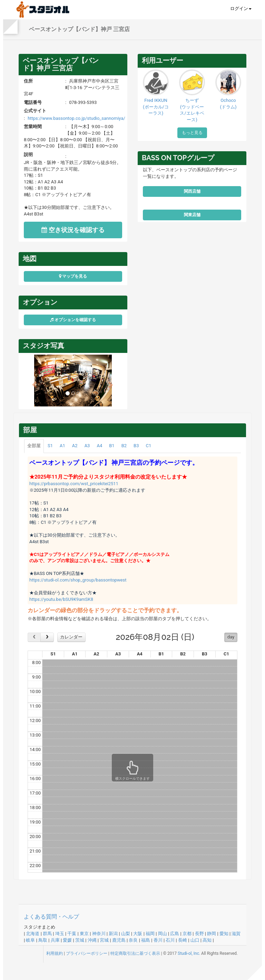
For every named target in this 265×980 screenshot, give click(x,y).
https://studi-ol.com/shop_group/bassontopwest (78, 580)
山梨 (126, 934)
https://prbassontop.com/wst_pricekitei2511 (74, 484)
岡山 (163, 934)
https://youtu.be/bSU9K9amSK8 (61, 599)
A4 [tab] (99, 446)
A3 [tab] (87, 446)
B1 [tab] (112, 446)
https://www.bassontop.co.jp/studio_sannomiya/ (76, 118)
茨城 (80, 940)
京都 (187, 934)
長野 (199, 934)
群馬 (47, 934)
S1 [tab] (50, 446)
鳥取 (43, 940)
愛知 (224, 934)
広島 (175, 934)
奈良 (133, 940)
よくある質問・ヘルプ (51, 917)
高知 (207, 940)
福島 (146, 940)
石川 (170, 940)
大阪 (138, 934)
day (231, 637)
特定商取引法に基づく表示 (135, 953)
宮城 (104, 940)
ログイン (241, 8)
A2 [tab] (75, 446)
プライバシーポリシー (87, 953)
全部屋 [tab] (34, 446)
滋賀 (236, 934)
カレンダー (71, 637)
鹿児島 (119, 940)
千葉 (72, 934)
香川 (158, 940)
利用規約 (55, 953)
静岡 (212, 934)
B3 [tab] (136, 446)
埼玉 (60, 934)
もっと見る (192, 133)
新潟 (113, 934)
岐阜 (30, 940)
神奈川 (99, 934)
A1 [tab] (62, 446)
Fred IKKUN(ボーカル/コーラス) (156, 107)
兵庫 (55, 940)
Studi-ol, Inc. (189, 953)
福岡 (150, 934)
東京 (84, 934)
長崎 (183, 940)
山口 (195, 940)
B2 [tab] (124, 446)
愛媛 (67, 940)
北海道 (33, 934)
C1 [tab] (148, 446)
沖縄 (92, 940)
